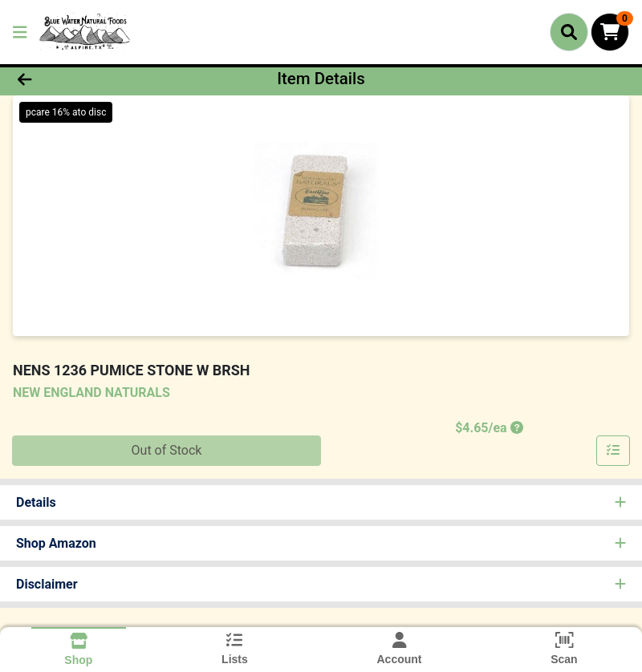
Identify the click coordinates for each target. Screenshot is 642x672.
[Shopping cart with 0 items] (610, 32)
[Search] (569, 32)
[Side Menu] (20, 32)
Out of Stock (167, 450)
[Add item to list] (613, 451)
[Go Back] (90, 79)
